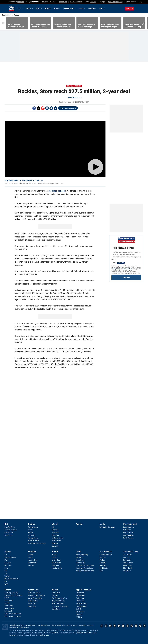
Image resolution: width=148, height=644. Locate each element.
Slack (127, 626)
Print (51, 108)
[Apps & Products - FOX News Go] (81, 593)
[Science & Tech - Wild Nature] (127, 571)
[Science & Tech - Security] (126, 557)
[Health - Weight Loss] (56, 560)
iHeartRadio (145, 626)
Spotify (140, 626)
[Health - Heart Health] (57, 565)
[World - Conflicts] (55, 530)
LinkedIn (123, 626)
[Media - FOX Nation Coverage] (107, 527)
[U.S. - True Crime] (8, 535)
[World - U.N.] (53, 527)
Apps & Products (84, 590)
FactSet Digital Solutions (85, 633)
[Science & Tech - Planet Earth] (128, 568)
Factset (56, 633)
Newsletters (136, 626)
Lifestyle (92, 9)
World (38, 9)
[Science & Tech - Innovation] (127, 560)
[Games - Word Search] (9, 608)
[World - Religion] (55, 543)
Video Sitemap (24, 627)
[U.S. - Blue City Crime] (10, 527)
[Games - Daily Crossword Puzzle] (13, 614)
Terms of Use (128, 269)
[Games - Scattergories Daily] (11, 593)
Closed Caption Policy (58, 625)
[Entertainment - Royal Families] (128, 533)
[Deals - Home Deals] (80, 560)
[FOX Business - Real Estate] (104, 568)
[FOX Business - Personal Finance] (106, 555)
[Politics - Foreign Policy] (33, 538)
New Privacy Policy (30, 625)
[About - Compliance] (56, 609)
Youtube (115, 626)
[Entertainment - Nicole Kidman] (128, 538)
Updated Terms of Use (16, 625)
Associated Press (75, 97)
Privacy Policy (116, 269)
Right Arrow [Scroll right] (144, 23)
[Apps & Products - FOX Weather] (80, 595)
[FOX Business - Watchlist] (103, 563)
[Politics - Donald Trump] (33, 527)
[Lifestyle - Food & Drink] (33, 563)
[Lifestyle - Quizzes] (31, 565)
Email (56, 108)
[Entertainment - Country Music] (128, 535)
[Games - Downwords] (9, 600)
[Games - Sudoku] (7, 603)
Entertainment (69, 9)
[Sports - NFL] (6, 555)
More (101, 9)
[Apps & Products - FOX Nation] (80, 598)
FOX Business (106, 552)
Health (55, 552)
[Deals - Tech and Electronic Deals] (85, 565)
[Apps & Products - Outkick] (78, 609)
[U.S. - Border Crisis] (9, 533)
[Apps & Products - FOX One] (79, 617)
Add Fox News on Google (69, 108)
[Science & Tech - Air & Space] (127, 555)
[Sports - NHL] (6, 571)
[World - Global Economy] (58, 538)
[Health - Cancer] (55, 557)
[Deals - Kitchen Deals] (81, 563)
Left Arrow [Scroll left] (3, 23)
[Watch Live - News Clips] (32, 606)
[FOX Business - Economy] (103, 557)
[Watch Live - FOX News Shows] (34, 593)
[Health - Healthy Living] (57, 568)
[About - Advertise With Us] (58, 601)
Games (8, 590)
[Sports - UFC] (6, 581)
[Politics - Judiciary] (31, 535)
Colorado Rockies (74, 86)
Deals (78, 552)
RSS (132, 626)
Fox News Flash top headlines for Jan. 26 (24, 180)
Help (68, 625)
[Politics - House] (30, 533)
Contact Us (74, 625)
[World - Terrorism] (56, 533)
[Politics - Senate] (31, 530)
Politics (29, 9)
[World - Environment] (57, 541)
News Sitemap (14, 627)
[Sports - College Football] (10, 557)
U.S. (19, 9)
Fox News (12, 9)
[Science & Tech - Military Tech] (128, 565)
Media (56, 9)
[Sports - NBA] (6, 568)
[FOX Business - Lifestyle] (103, 565)
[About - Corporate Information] (60, 606)
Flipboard (43, 108)
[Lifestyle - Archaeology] (33, 560)
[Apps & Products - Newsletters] (80, 612)
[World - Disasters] (55, 535)
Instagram (110, 626)
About (55, 590)
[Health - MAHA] (54, 555)
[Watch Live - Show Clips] (32, 604)
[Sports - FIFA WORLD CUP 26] (12, 579)
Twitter (38, 108)
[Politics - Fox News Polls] (33, 541)
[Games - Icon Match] (8, 611)
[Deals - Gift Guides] (80, 557)
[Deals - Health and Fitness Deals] (84, 568)
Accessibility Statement (86, 625)
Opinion (48, 9)
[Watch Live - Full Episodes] (33, 601)
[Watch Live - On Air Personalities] (35, 598)
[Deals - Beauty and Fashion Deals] (85, 571)
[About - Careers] (55, 595)
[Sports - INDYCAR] (8, 565)
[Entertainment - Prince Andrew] (129, 527)
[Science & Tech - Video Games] (128, 563)
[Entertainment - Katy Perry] (127, 530)
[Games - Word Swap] (9, 606)
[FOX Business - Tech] (101, 571)
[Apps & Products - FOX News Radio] (82, 606)
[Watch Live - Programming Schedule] (37, 595)
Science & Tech (131, 552)
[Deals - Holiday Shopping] (82, 555)
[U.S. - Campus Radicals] (11, 530)
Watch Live (33, 590)
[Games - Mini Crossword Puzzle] (13, 616)
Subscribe (126, 278)
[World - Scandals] (55, 546)
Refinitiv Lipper (45, 635)
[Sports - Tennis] (7, 576)
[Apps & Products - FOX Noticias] (80, 601)
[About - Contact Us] (56, 593)
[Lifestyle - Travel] (30, 555)
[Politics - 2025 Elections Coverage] (37, 543)
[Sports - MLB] (6, 560)
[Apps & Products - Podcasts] (79, 614)
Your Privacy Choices (44, 625)
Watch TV (129, 9)
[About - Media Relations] (58, 604)
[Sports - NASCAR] (8, 563)
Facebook (34, 108)
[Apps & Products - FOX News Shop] (81, 604)
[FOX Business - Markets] (102, 560)
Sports (81, 9)
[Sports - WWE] (6, 584)
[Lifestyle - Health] (31, 557)
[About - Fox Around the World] (60, 598)
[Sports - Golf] (6, 573)
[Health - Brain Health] (56, 563)
